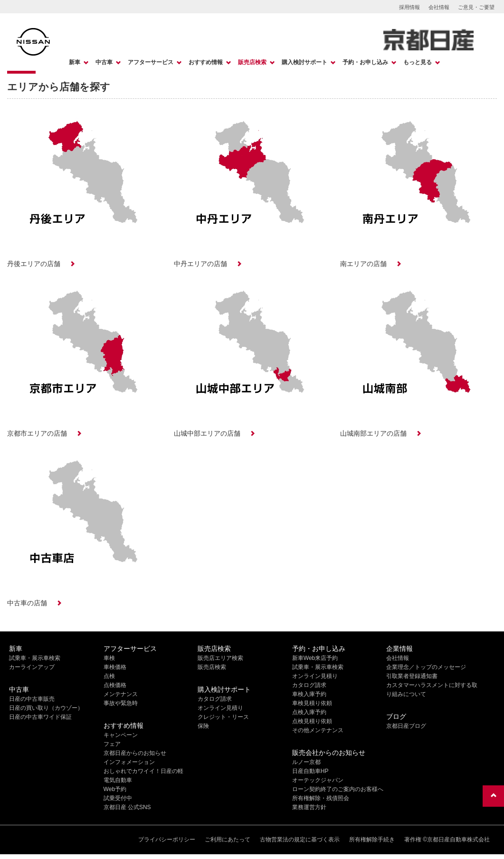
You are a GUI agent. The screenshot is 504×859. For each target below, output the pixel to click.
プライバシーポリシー (167, 840)
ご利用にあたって (228, 840)
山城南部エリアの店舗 (373, 433)
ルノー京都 (306, 762)
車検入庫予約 (309, 694)
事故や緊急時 (121, 703)
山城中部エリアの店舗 (207, 433)
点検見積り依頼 (312, 721)
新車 (75, 62)
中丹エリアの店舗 (200, 264)
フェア (112, 744)
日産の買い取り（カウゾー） (46, 708)
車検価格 (115, 667)
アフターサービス (151, 62)
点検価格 (115, 685)
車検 (109, 658)
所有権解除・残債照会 (321, 798)
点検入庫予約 (309, 712)
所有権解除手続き (372, 840)
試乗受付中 (118, 798)
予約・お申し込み (365, 62)
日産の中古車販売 (32, 699)
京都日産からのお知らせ (135, 753)
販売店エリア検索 (220, 658)
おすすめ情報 (206, 62)
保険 (203, 726)
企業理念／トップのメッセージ (426, 667)
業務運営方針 (309, 807)
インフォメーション (129, 762)
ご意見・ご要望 (476, 7)
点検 (109, 676)
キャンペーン (121, 735)
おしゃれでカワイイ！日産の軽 (143, 771)
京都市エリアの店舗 (37, 433)
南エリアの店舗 (363, 264)
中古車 (104, 62)
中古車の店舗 (27, 603)
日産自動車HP (310, 771)
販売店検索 (252, 62)
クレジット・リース (223, 717)
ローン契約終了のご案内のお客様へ (338, 789)
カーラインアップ (32, 667)
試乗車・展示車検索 (35, 658)
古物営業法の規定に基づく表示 (300, 840)
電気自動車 (118, 780)
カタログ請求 (215, 699)
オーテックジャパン (318, 780)
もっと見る (418, 62)
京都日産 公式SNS (127, 807)
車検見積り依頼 (312, 703)
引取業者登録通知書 (412, 676)
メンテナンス (121, 694)
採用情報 (409, 7)
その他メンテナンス (318, 730)
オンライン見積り (220, 708)
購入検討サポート (304, 62)
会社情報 (439, 7)
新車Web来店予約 (315, 658)
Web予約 (115, 789)
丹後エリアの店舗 (34, 264)
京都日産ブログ (406, 726)
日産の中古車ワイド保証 (40, 717)
